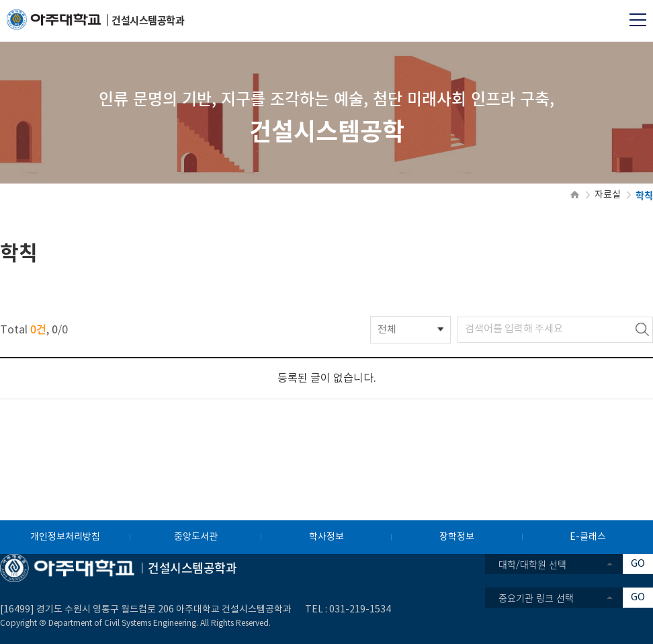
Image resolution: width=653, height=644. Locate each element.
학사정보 (326, 537)
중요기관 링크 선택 (536, 598)
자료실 (608, 195)
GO (638, 564)
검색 (642, 330)
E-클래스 (588, 537)
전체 (387, 330)
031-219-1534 (360, 610)
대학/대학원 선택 (532, 564)
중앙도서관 (196, 537)
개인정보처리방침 (65, 537)
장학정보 (457, 537)
